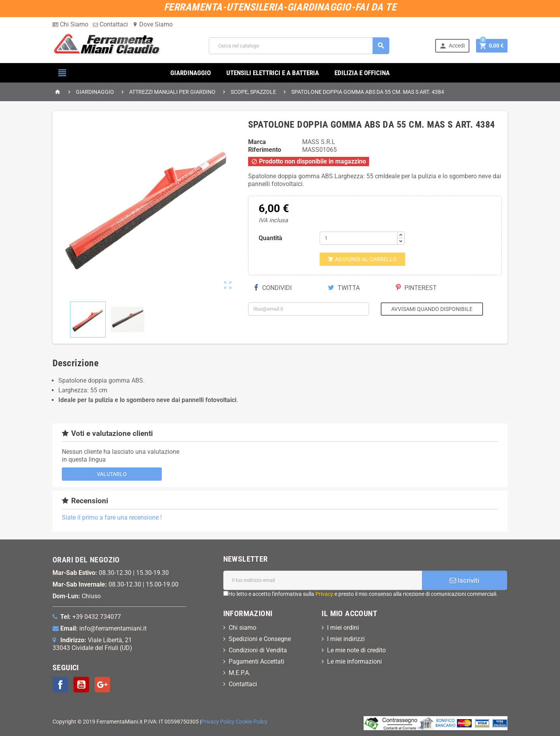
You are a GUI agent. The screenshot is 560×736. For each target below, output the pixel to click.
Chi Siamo (70, 24)
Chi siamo (242, 628)
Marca (257, 142)
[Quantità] (359, 238)
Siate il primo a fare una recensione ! (112, 517)
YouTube (81, 685)
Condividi (273, 288)
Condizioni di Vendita (258, 650)
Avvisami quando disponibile (432, 309)
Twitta (344, 288)
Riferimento (265, 150)
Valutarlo (112, 474)
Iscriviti (464, 580)
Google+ (102, 685)
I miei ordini (343, 628)
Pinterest (416, 288)
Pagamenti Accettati (256, 661)
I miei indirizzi (346, 639)
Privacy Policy (218, 722)
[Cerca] (299, 46)
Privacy (324, 594)
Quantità (270, 238)
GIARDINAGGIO (191, 73)
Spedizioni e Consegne (260, 639)
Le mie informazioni (354, 661)
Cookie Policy (252, 722)
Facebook (60, 685)
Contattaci (110, 24)
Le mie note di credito (356, 650)
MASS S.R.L (319, 142)
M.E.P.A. (240, 673)
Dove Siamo (153, 24)
